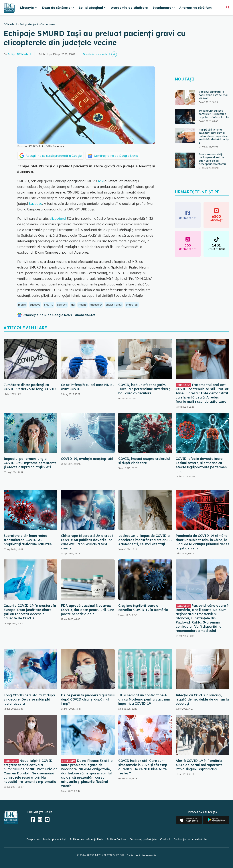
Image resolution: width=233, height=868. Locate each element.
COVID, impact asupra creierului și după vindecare (144, 461)
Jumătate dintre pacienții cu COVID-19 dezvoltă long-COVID (30, 387)
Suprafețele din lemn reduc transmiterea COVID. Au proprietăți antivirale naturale (28, 540)
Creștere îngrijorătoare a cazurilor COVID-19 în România (143, 608)
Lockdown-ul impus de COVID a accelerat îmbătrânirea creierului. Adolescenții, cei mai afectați (145, 540)
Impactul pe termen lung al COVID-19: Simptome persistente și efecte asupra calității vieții (30, 463)
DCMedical (10, 24)
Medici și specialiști (55, 839)
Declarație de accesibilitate (190, 839)
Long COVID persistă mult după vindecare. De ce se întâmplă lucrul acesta (29, 699)
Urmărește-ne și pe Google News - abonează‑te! (59, 315)
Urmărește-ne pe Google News (116, 156)
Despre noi (33, 839)
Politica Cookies (116, 839)
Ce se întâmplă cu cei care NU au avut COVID (88, 387)
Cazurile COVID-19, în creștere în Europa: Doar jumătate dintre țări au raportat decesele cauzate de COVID (30, 612)
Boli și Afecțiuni (29, 24)
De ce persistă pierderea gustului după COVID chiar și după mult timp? (88, 699)
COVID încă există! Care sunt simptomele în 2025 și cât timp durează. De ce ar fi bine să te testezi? (143, 767)
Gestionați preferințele (143, 839)
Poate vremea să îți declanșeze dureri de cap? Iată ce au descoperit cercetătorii (213, 159)
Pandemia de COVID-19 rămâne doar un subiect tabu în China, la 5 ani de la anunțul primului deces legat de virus (202, 542)
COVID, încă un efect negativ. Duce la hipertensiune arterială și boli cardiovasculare (145, 389)
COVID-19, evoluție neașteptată (87, 459)
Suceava (35, 204)
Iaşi (101, 181)
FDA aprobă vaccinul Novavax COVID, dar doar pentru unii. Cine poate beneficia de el (88, 610)
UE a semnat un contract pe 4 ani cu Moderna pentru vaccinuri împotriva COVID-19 (144, 699)
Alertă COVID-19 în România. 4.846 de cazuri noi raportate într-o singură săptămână (199, 765)
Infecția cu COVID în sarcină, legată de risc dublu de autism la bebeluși (202, 699)
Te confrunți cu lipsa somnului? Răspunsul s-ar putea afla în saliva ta (214, 114)
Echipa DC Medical (19, 54)
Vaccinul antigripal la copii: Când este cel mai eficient (213, 95)
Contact (165, 839)
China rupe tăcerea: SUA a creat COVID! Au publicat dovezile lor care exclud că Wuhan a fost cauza (87, 542)
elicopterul (58, 219)
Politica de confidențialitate (87, 839)
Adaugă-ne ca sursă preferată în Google (54, 156)
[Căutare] (228, 7)
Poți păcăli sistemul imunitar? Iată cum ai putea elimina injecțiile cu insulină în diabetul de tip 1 (214, 136)
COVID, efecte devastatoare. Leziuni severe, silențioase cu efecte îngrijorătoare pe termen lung (201, 465)
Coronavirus (48, 24)
